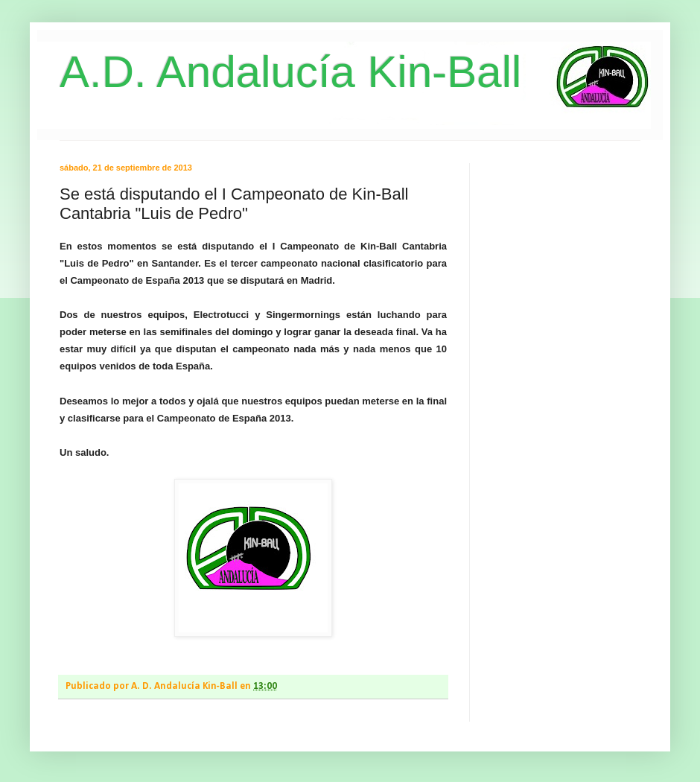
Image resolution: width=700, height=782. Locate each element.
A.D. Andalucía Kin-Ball (290, 72)
